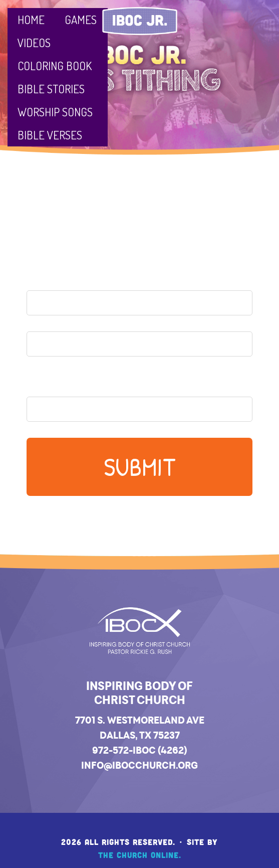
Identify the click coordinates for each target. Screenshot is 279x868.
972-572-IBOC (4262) (139, 750)
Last (38, 362)
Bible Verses (50, 135)
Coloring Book (55, 65)
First (39, 321)
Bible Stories (51, 89)
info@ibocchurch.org (139, 765)
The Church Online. (140, 855)
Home (31, 19)
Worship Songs (55, 112)
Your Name (58, 273)
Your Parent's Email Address (104, 382)
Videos (34, 42)
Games (81, 19)
